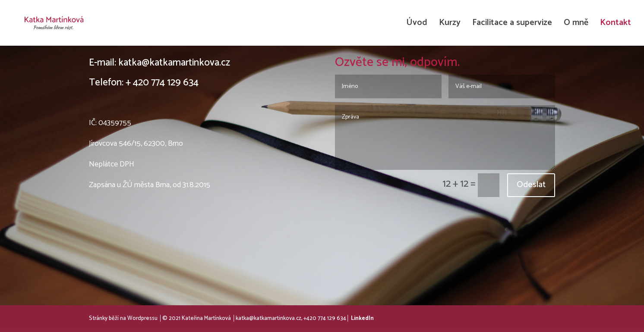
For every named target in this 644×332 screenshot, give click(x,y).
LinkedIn (362, 318)
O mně (576, 25)
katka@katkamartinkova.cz (174, 63)
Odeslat (531, 185)
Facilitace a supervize (512, 25)
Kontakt (616, 25)
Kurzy (450, 25)
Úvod (417, 25)
